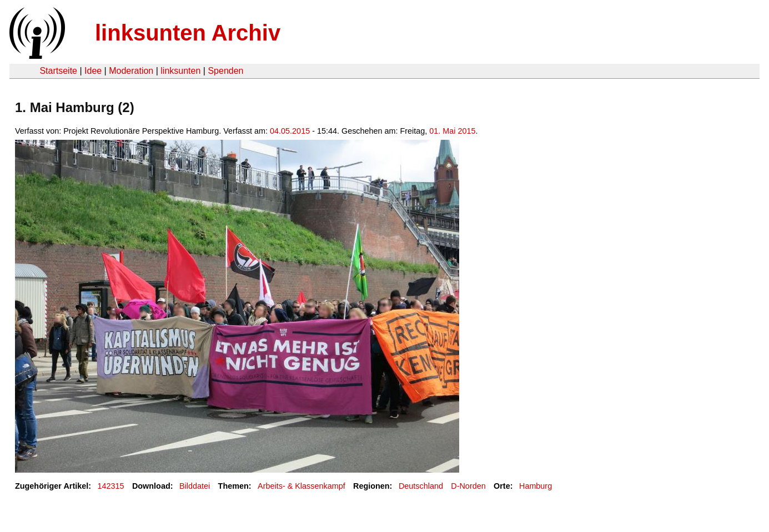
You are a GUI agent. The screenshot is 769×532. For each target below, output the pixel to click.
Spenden (225, 71)
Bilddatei (195, 486)
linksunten (180, 71)
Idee (93, 71)
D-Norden (468, 486)
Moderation (131, 71)
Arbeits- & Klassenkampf (301, 486)
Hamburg (536, 486)
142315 (111, 486)
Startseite (58, 71)
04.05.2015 (290, 131)
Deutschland (421, 486)
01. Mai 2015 (452, 131)
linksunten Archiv (188, 33)
